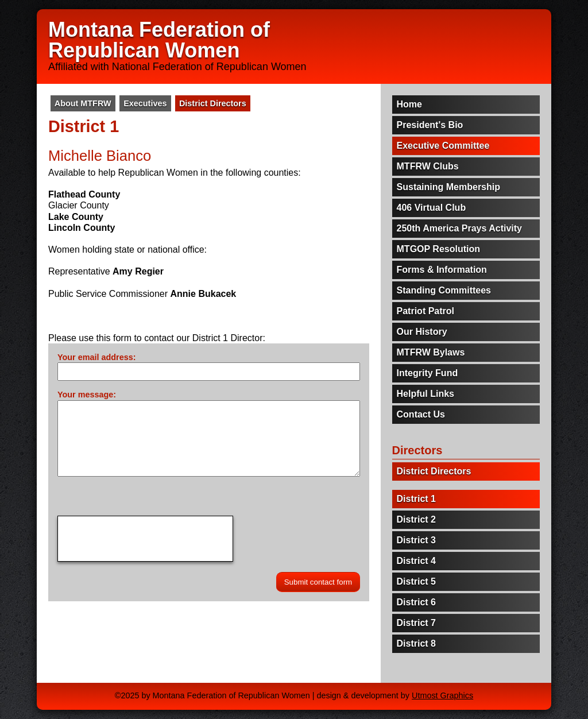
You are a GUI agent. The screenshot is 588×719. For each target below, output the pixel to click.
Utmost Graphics (442, 695)
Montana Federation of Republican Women (159, 40)
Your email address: (97, 357)
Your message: (87, 395)
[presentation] (145, 539)
